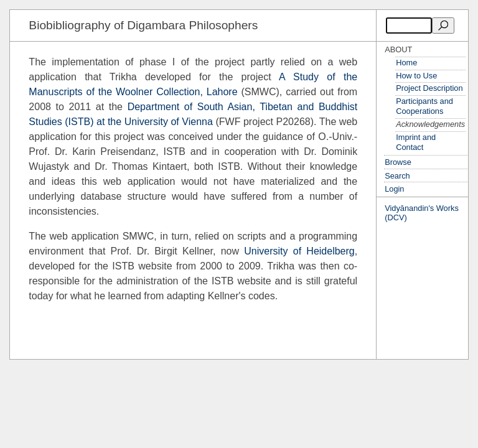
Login (394, 189)
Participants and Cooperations (424, 106)
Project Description (429, 88)
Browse (398, 162)
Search (397, 176)
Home (406, 63)
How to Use (416, 76)
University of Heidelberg (299, 251)
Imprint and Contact (416, 142)
